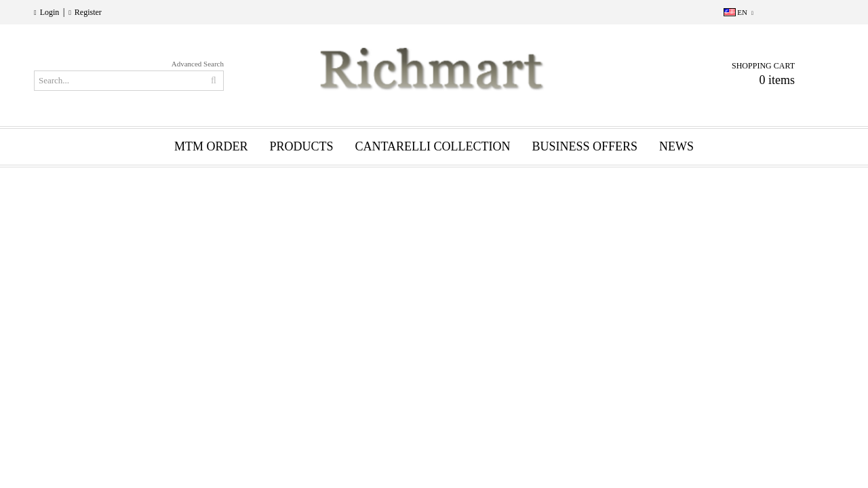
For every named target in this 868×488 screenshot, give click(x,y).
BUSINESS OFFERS (585, 146)
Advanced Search (198, 64)
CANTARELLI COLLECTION (432, 146)
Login (50, 12)
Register (88, 12)
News (676, 146)
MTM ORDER (211, 146)
